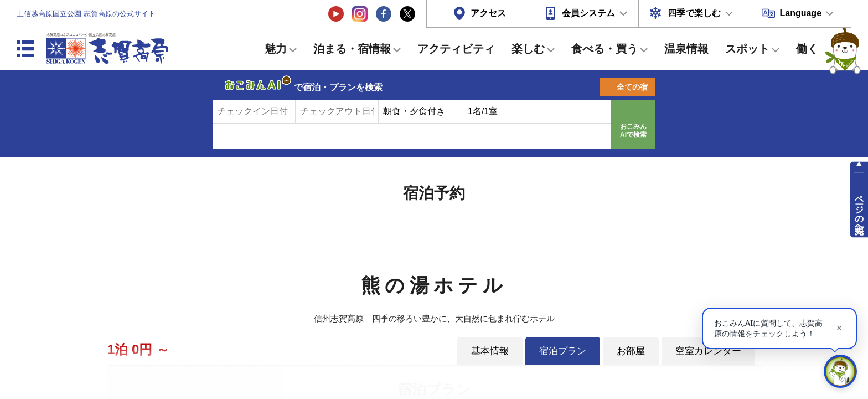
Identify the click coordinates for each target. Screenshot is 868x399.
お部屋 (631, 351)
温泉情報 (686, 49)
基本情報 (490, 351)
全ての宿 (632, 87)
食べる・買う (604, 49)
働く (807, 49)
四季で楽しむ (694, 13)
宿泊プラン (563, 351)
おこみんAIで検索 (633, 131)
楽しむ (528, 49)
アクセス (488, 13)
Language (800, 13)
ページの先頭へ (859, 209)
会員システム (588, 13)
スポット (747, 49)
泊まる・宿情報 (352, 49)
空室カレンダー (708, 351)
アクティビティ (456, 49)
